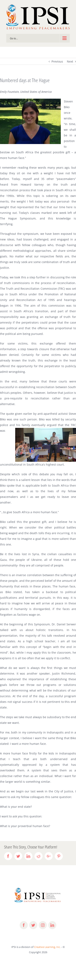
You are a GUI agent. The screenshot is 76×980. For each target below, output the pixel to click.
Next (70, 61)
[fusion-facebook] (24, 925)
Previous (57, 61)
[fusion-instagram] (43, 925)
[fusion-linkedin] (52, 925)
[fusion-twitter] (33, 925)
